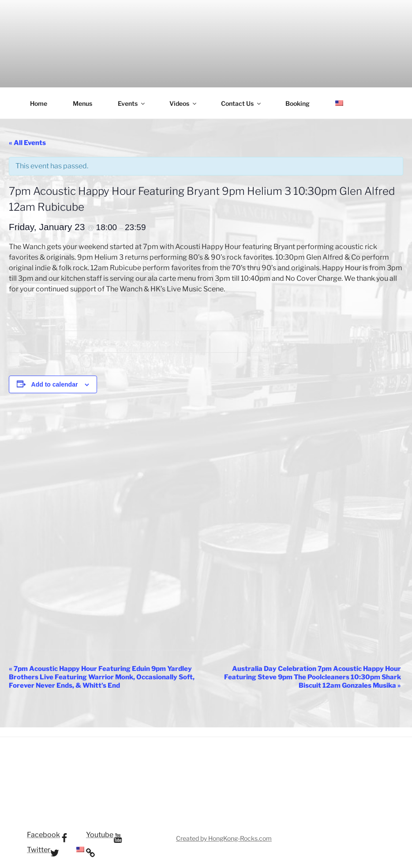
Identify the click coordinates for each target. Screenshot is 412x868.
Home (39, 103)
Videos (184, 103)
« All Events (27, 143)
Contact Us (242, 103)
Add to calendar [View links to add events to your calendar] (55, 384)
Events (132, 103)
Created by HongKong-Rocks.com (224, 838)
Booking (298, 103)
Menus (82, 103)
